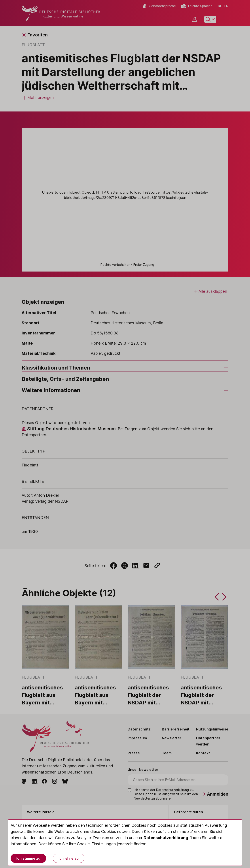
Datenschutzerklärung (166, 838)
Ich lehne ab (69, 858)
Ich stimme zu (28, 858)
